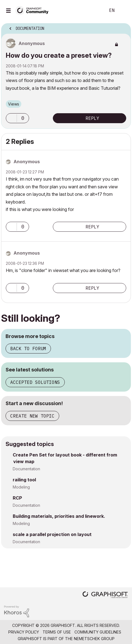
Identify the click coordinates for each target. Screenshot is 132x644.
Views (14, 104)
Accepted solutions (35, 382)
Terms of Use (57, 632)
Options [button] (123, 27)
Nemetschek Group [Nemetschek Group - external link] (94, 639)
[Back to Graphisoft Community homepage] (34, 10)
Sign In (123, 10)
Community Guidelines (98, 632)
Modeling (21, 487)
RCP (17, 498)
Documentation (26, 469)
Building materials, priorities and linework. (59, 516)
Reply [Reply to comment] (92, 227)
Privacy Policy (24, 632)
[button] (11, 118)
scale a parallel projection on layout (52, 534)
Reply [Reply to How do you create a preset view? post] (92, 118)
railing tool (24, 480)
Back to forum (28, 349)
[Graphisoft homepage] (105, 595)
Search (93, 10)
